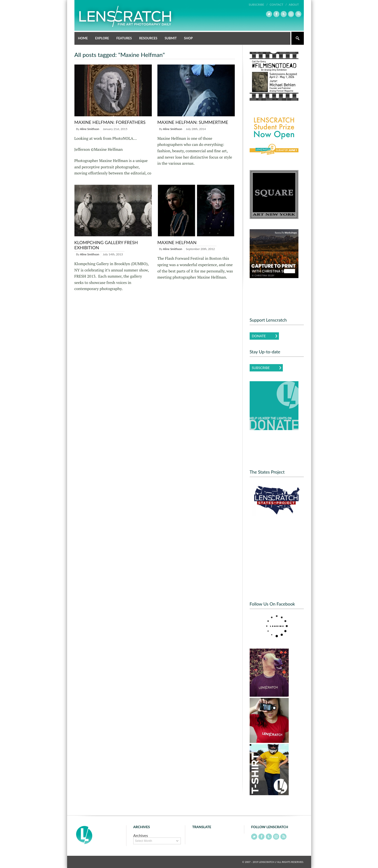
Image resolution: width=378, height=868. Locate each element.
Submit (171, 38)
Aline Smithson (90, 129)
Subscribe (261, 368)
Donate (259, 336)
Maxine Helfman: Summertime (193, 122)
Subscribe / (258, 5)
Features (124, 38)
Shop (188, 38)
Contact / (278, 5)
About (294, 5)
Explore (102, 38)
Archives (141, 835)
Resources (148, 38)
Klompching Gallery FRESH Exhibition (106, 245)
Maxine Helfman (177, 242)
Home (83, 38)
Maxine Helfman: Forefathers (110, 122)
